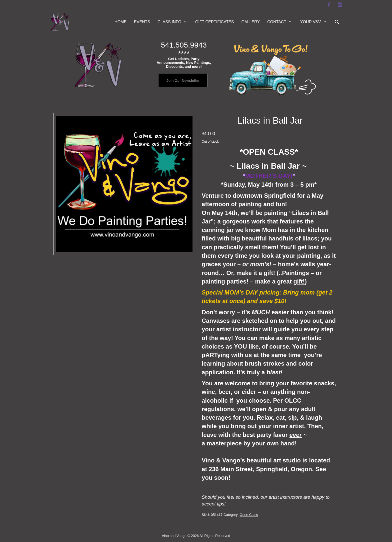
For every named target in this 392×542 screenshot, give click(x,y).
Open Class (249, 515)
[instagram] (340, 5)
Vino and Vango (174, 536)
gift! (299, 281)
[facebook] (329, 5)
